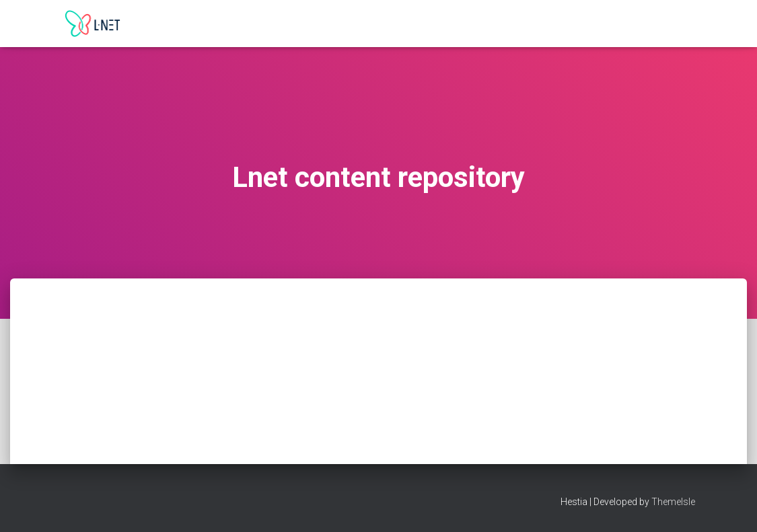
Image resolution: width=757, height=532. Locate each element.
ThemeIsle (673, 502)
